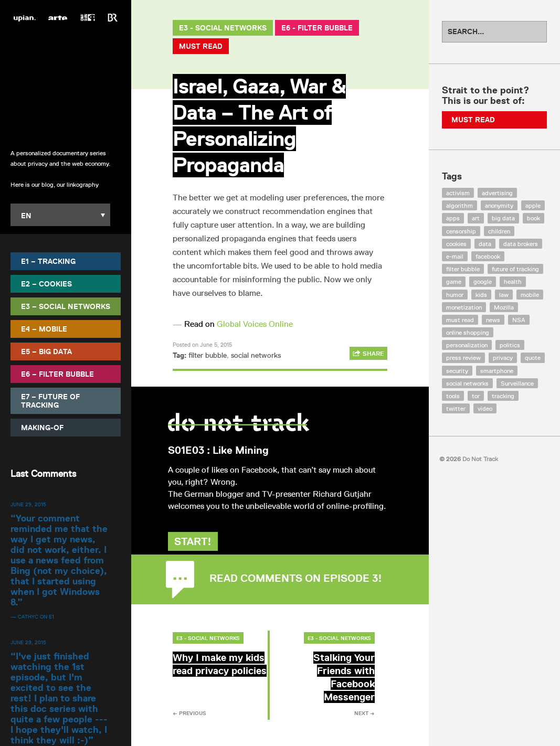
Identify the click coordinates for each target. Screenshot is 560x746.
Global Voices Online (255, 324)
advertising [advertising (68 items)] (497, 193)
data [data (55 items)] (485, 244)
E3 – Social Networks (66, 306)
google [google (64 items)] (483, 281)
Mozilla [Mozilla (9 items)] (504, 307)
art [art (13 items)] (476, 218)
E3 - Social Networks (223, 28)
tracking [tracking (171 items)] (503, 396)
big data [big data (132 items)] (503, 218)
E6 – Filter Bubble (57, 374)
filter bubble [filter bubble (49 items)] (463, 269)
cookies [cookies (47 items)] (456, 244)
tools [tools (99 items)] (453, 396)
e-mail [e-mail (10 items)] (455, 256)
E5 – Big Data (46, 351)
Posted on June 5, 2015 (202, 344)
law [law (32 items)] (504, 295)
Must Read (201, 46)
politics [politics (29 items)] (510, 345)
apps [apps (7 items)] (453, 218)
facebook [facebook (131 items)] (488, 256)
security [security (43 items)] (457, 371)
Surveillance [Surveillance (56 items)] (517, 383)
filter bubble (208, 355)
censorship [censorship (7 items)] (461, 231)
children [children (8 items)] (499, 231)
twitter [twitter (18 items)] (456, 408)
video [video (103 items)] (485, 408)
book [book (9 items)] (533, 218)
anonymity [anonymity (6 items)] (499, 205)
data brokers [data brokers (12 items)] (521, 244)
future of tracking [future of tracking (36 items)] (515, 269)
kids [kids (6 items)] (481, 295)
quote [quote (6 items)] (533, 358)
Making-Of (42, 428)
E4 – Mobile (44, 329)
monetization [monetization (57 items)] (464, 307)
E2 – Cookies (46, 284)
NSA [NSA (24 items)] (519, 320)
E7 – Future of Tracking (50, 401)
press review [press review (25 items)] (463, 358)
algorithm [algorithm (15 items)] (459, 205)
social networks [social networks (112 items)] (467, 383)
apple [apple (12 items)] (533, 205)
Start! (198, 553)
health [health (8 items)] (513, 281)
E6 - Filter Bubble (317, 28)
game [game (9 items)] (454, 281)
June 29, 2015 (28, 504)
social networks (256, 355)
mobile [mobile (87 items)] (530, 295)
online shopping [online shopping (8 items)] (468, 332)
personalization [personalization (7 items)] (467, 345)
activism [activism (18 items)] (458, 193)
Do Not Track (66, 84)
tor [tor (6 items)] (476, 396)
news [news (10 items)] (493, 320)
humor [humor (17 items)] (455, 295)
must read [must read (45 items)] (460, 320)
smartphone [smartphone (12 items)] (497, 371)
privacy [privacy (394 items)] (503, 358)
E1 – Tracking (48, 261)
